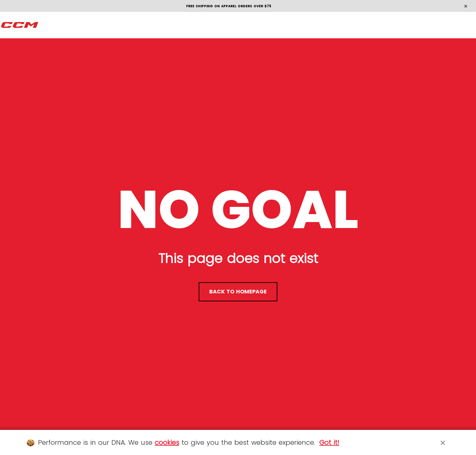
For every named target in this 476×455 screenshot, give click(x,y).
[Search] (411, 25)
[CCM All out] (20, 25)
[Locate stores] (398, 25)
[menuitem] (50, 25)
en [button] (458, 25)
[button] (50, 25)
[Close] (443, 442)
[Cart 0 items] (437, 25)
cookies (167, 442)
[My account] (424, 25)
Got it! (329, 442)
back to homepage (238, 292)
